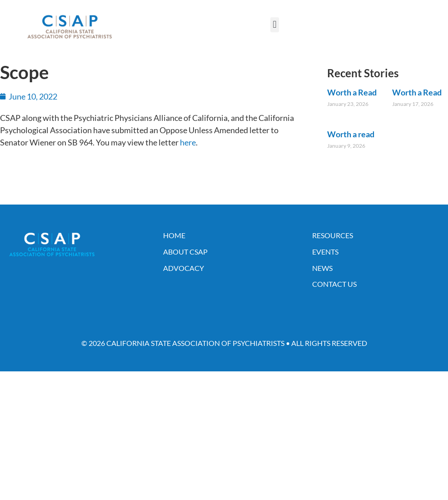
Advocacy (184, 268)
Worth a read (351, 134)
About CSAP (185, 252)
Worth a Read (352, 92)
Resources (333, 235)
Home (174, 235)
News (322, 268)
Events (325, 252)
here (188, 142)
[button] (275, 25)
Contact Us (334, 284)
